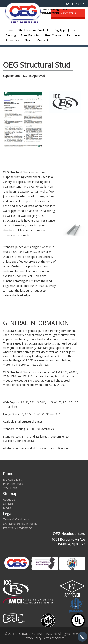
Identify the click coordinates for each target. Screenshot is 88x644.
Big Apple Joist (12, 479)
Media (7, 508)
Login (67, 4)
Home (10, 30)
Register (80, 4)
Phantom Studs (13, 484)
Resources (74, 35)
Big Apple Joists (65, 30)
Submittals (13, 40)
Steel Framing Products (34, 30)
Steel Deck (10, 488)
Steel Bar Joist (30, 35)
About (29, 40)
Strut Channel (53, 35)
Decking (11, 35)
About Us (9, 499)
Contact (43, 40)
